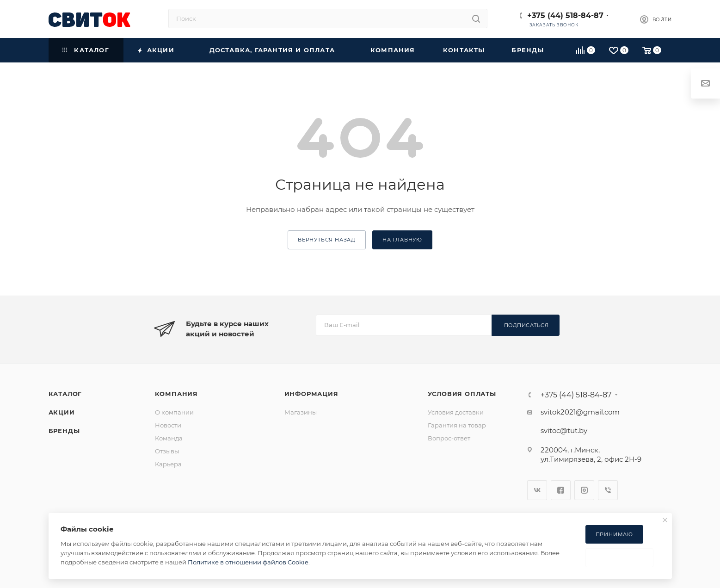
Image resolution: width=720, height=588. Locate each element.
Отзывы (167, 451)
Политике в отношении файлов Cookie (248, 562)
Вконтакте (537, 490)
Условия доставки (456, 412)
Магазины (301, 412)
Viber (608, 490)
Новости (168, 425)
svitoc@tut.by (564, 430)
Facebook (561, 490)
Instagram (584, 490)
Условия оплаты (462, 394)
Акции (62, 412)
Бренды (64, 431)
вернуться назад (327, 240)
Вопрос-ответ (449, 438)
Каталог (65, 394)
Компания (176, 394)
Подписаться (526, 325)
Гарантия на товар (457, 425)
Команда (169, 438)
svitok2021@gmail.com (580, 412)
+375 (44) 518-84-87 (565, 15)
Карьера (168, 464)
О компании (174, 412)
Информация (311, 394)
